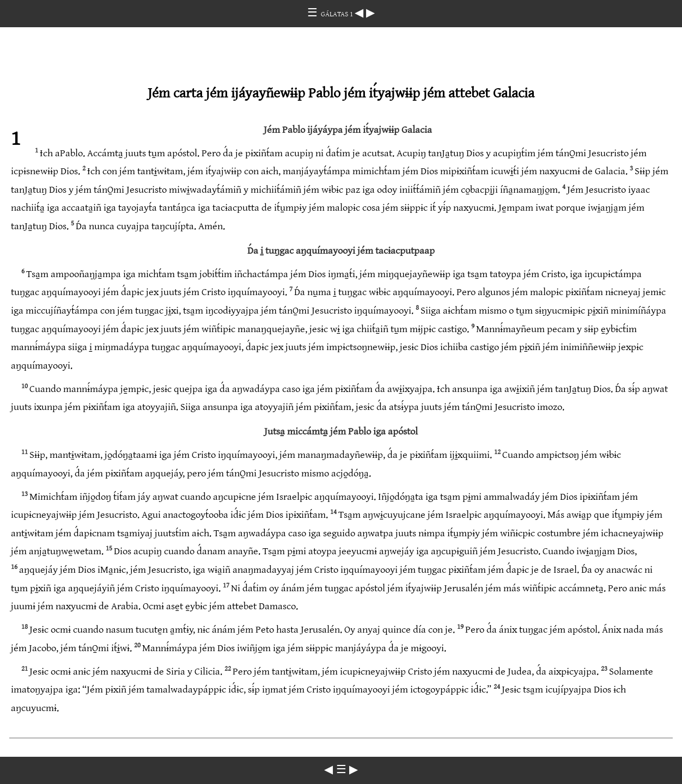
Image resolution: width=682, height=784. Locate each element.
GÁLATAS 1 (338, 14)
